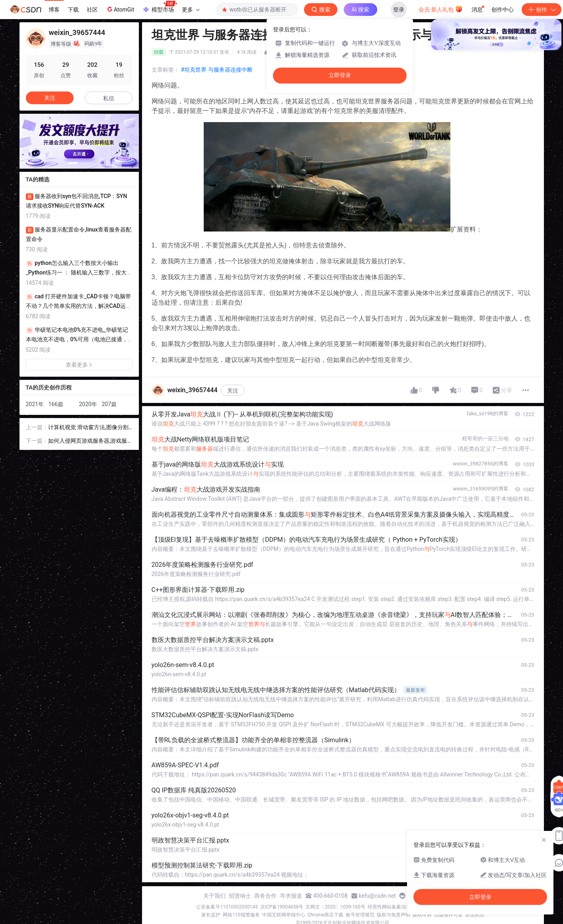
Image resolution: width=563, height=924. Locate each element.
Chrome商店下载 (325, 915)
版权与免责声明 (394, 915)
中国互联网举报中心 (284, 915)
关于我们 (214, 896)
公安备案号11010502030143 (227, 907)
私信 (109, 98)
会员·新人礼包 (441, 9)
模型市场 (160, 7)
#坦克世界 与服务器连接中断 (217, 70)
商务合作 (265, 896)
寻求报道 (291, 896)
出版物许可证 (448, 915)
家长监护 (211, 915)
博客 (54, 10)
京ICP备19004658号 (282, 907)
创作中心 (503, 10)
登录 (399, 10)
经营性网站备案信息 (389, 907)
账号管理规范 (360, 915)
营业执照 (475, 915)
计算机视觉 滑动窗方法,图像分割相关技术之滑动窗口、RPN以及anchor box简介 (90, 428)
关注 (233, 391)
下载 (73, 10)
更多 (191, 10)
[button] (73, 163)
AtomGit (120, 9)
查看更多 (79, 365)
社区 (92, 10)
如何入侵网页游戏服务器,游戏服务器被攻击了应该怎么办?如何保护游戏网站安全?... (89, 441)
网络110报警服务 (241, 915)
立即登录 (340, 75)
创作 (542, 10)
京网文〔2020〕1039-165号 (335, 907)
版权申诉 (422, 915)
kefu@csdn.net (377, 896)
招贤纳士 (240, 896)
